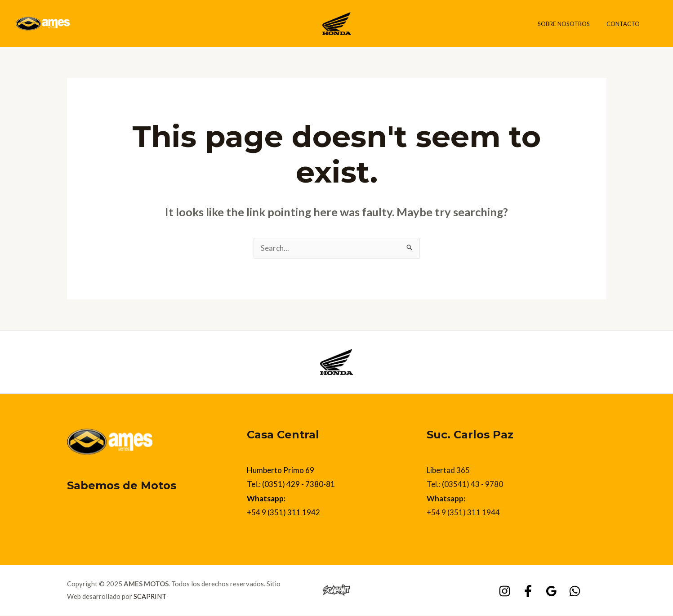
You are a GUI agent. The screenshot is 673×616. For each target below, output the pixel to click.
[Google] (551, 591)
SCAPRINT (150, 597)
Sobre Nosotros (571, 24)
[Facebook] (528, 591)
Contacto (626, 24)
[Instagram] (505, 591)
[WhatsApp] (575, 591)
